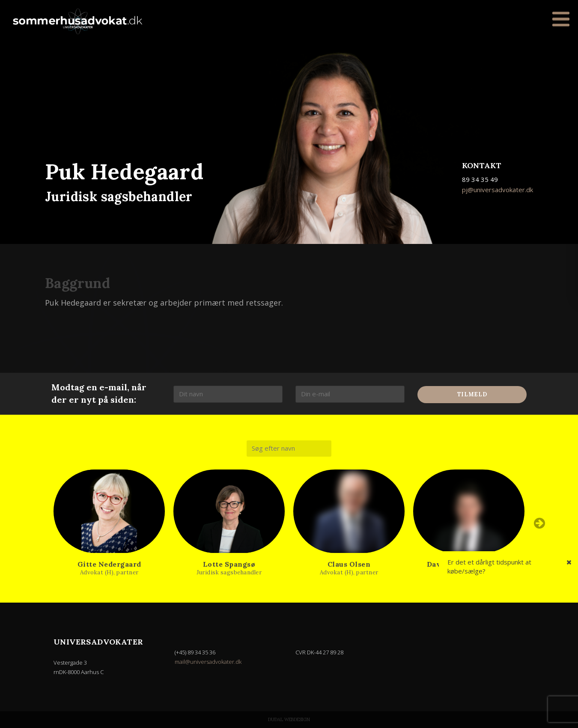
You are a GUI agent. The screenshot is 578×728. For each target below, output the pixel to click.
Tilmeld (472, 394)
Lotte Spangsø (229, 564)
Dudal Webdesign (289, 719)
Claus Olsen (349, 564)
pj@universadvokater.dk (498, 190)
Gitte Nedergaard (109, 564)
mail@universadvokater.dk (208, 662)
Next (539, 523)
